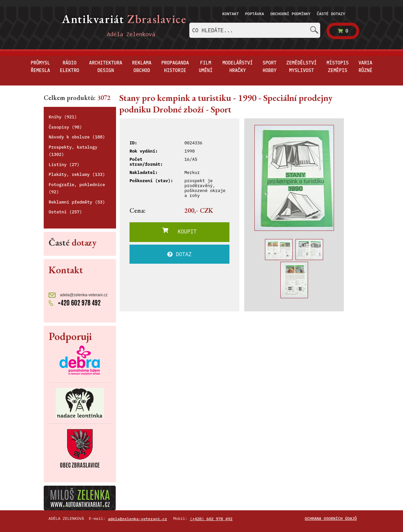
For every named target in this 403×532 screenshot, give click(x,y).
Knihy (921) (63, 117)
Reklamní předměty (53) (77, 202)
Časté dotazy (331, 14)
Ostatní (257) (65, 212)
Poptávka (255, 14)
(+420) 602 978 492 (211, 519)
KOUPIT (179, 231)
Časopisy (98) (65, 127)
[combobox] (255, 30)
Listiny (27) (64, 165)
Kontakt (230, 14)
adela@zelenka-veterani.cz (78, 295)
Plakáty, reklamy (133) (77, 174)
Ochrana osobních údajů (331, 518)
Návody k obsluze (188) (77, 137)
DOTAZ (179, 254)
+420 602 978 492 (75, 303)
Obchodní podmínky (290, 14)
